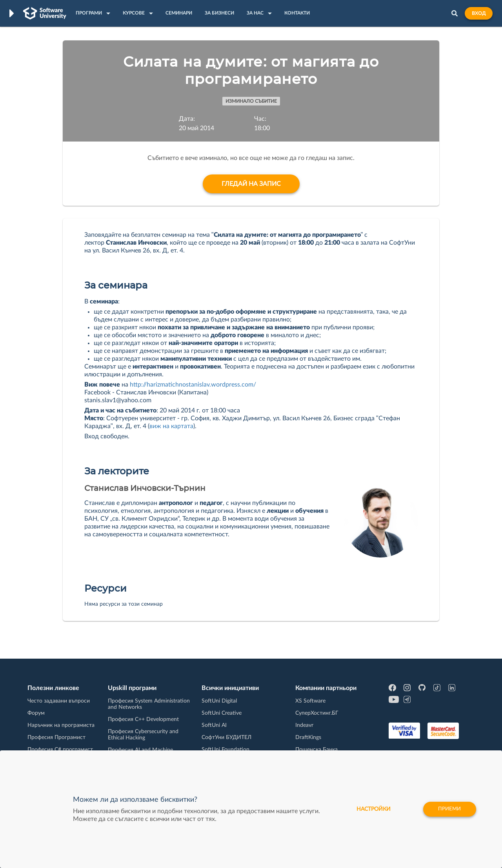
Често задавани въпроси (59, 701)
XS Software (310, 701)
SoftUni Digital (219, 701)
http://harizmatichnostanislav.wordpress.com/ (194, 385)
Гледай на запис (251, 184)
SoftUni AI (214, 725)
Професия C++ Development (143, 719)
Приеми (449, 809)
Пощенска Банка (316, 750)
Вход (479, 13)
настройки (370, 809)
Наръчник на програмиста (61, 725)
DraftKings (308, 737)
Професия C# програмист (60, 750)
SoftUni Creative (222, 713)
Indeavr (304, 725)
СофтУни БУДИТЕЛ (226, 737)
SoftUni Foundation (226, 750)
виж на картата (171, 426)
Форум (36, 713)
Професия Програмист (56, 737)
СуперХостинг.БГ (317, 713)
